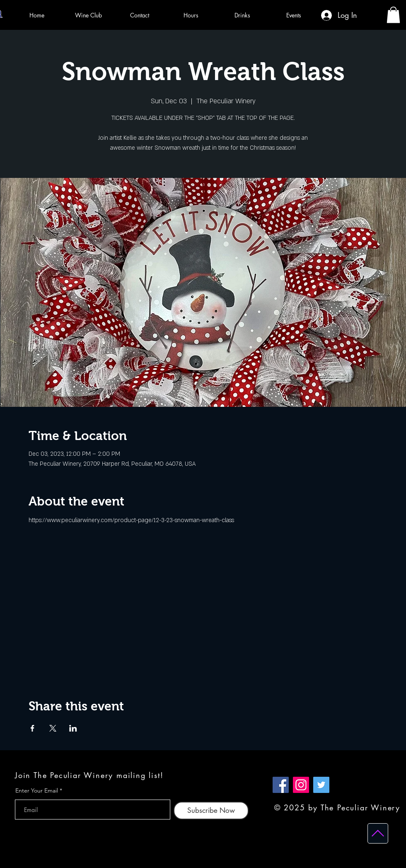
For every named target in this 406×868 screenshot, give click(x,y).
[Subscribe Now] (211, 811)
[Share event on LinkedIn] (73, 728)
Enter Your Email (37, 790)
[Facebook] (281, 785)
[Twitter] (321, 785)
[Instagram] (301, 785)
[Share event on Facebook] (33, 728)
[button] (393, 15)
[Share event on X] (53, 728)
